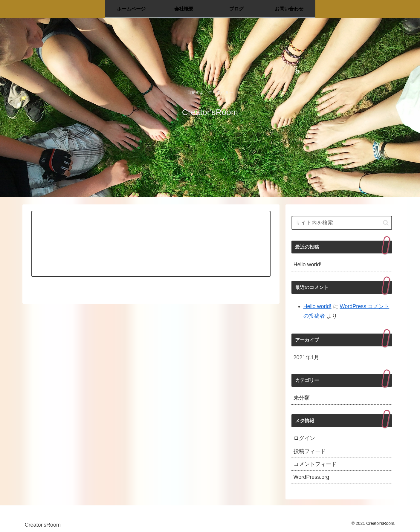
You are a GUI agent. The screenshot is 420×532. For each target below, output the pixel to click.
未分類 (302, 398)
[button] (386, 223)
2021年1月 (306, 357)
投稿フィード (310, 451)
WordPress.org (311, 477)
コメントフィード (315, 464)
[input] (342, 223)
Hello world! (308, 265)
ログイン (304, 438)
